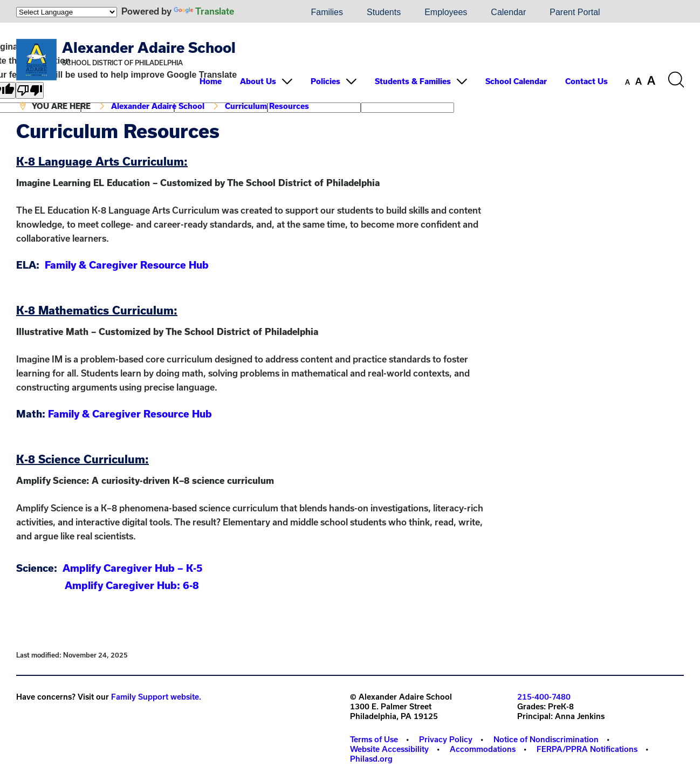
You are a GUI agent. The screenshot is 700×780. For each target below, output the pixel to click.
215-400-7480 (544, 697)
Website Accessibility (389, 749)
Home (211, 81)
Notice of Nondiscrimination (546, 739)
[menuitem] (262, 12)
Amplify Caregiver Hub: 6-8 (132, 585)
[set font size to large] (651, 80)
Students (384, 12)
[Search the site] (676, 80)
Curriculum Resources (267, 106)
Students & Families (413, 81)
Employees (446, 12)
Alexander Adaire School (149, 47)
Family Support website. (156, 697)
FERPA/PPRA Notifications (587, 749)
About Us (258, 81)
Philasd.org (371, 759)
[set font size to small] (627, 82)
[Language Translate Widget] (67, 12)
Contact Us (586, 81)
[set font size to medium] (639, 81)
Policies (325, 81)
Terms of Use (374, 739)
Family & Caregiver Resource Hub (127, 265)
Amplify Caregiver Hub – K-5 (133, 568)
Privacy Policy (446, 739)
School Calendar (516, 81)
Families (327, 12)
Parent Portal (575, 12)
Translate (204, 11)
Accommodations (483, 749)
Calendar (508, 12)
